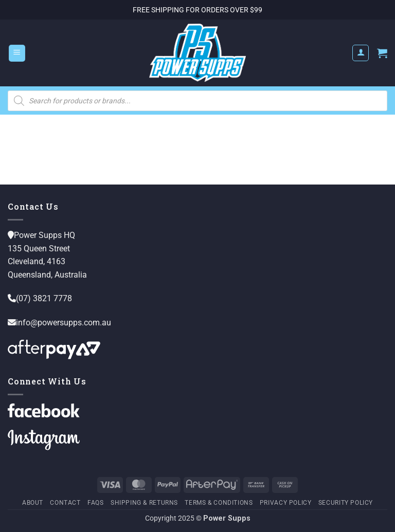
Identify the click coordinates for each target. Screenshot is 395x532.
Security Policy (346, 503)
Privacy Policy (286, 503)
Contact (65, 503)
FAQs (95, 503)
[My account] (361, 53)
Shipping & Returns (144, 503)
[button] (17, 53)
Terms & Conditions (219, 503)
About (33, 503)
